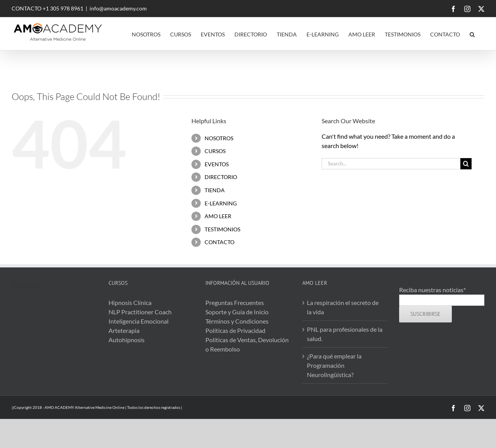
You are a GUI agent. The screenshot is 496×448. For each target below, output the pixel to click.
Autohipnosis (127, 340)
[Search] (466, 164)
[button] (472, 34)
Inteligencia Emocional (139, 321)
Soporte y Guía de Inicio (237, 312)
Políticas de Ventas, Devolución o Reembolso (247, 344)
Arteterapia (124, 330)
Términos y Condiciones (237, 321)
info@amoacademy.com (118, 8)
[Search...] (391, 164)
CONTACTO (220, 242)
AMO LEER (218, 216)
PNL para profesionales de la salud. (345, 334)
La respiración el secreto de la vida (343, 307)
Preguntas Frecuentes (235, 302)
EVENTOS (217, 164)
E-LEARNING (221, 203)
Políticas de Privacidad (235, 330)
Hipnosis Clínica (130, 302)
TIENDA (215, 190)
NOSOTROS (219, 138)
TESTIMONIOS (222, 229)
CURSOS (215, 151)
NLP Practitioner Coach (140, 312)
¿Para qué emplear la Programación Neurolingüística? (334, 365)
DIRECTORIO (221, 177)
